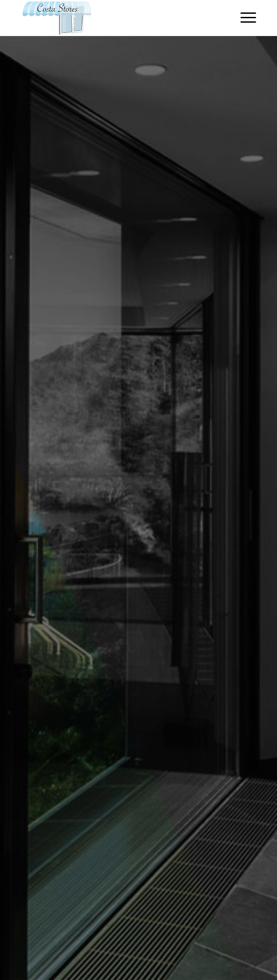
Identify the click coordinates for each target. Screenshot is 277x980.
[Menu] (244, 18)
